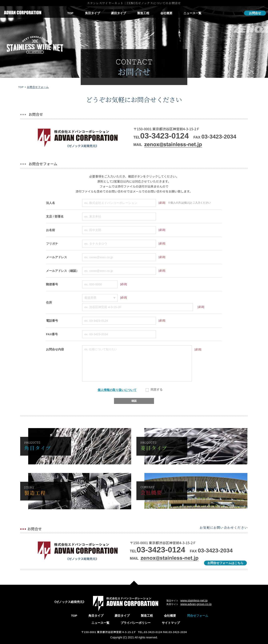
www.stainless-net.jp (194, 600)
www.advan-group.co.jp (196, 604)
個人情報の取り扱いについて (117, 390)
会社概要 (166, 13)
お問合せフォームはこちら (225, 563)
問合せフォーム (198, 616)
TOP (70, 13)
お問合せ (255, 13)
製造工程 (143, 13)
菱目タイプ (118, 13)
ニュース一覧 (192, 13)
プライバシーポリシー (136, 623)
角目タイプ (92, 13)
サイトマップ (171, 623)
